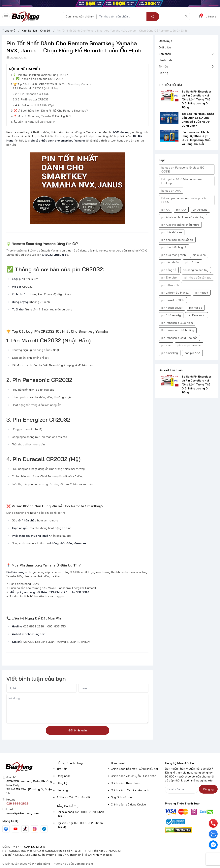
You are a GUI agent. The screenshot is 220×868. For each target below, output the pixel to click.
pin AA (165, 210)
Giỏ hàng (62, 790)
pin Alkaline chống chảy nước (180, 225)
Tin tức (163, 66)
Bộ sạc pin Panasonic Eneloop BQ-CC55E (184, 200)
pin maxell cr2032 (173, 300)
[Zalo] (44, 829)
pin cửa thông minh (174, 255)
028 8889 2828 (17, 803)
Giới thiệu (165, 47)
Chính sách (118, 763)
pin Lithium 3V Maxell (175, 293)
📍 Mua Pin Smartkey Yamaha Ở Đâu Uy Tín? (42, 116)
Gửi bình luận (78, 730)
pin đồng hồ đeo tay (196, 270)
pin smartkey (170, 353)
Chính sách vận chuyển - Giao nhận (134, 776)
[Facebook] (6, 829)
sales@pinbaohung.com (22, 813)
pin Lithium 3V (170, 285)
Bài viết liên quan (171, 370)
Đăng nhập (64, 776)
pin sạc (166, 345)
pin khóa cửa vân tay (198, 277)
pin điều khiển (170, 262)
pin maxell (202, 293)
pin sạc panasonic (189, 345)
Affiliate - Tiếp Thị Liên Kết (73, 797)
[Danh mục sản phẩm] (81, 17)
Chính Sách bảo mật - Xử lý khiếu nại (134, 769)
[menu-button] (6, 17)
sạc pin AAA (192, 353)
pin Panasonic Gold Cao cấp (179, 338)
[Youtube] (16, 829)
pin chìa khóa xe (172, 232)
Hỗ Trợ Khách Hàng (70, 763)
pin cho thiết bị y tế (174, 247)
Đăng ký (62, 783)
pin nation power (172, 308)
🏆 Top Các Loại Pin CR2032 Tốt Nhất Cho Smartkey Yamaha (52, 84)
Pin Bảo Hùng (41, 864)
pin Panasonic (196, 315)
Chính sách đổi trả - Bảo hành (130, 790)
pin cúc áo (199, 255)
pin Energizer (170, 277)
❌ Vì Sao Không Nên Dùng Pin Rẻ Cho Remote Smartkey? (51, 111)
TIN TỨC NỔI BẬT (171, 85)
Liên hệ (163, 73)
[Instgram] (35, 829)
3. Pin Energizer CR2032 (33, 99)
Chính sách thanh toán (126, 783)
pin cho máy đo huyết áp (177, 240)
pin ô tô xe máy (171, 315)
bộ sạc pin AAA (171, 191)
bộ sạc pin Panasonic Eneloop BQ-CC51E (183, 170)
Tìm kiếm (62, 769)
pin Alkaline (200, 210)
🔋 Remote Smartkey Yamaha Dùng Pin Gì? (40, 75)
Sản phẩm (165, 54)
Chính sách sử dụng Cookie (128, 804)
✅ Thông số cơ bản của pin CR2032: (40, 79)
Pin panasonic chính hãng (178, 330)
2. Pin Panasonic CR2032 (33, 94)
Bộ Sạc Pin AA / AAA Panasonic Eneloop (182, 181)
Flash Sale (166, 60)
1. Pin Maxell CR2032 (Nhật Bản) (37, 88)
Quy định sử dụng (122, 797)
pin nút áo (196, 308)
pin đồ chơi (192, 262)
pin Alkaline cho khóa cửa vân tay (183, 217)
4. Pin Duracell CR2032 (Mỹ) (36, 105)
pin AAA (181, 210)
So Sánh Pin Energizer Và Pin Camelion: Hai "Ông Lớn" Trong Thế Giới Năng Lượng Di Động (196, 99)
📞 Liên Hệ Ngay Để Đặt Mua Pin (34, 122)
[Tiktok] (25, 829)
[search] (153, 17)
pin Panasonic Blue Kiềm (177, 323)
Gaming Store (84, 864)
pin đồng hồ (169, 270)
